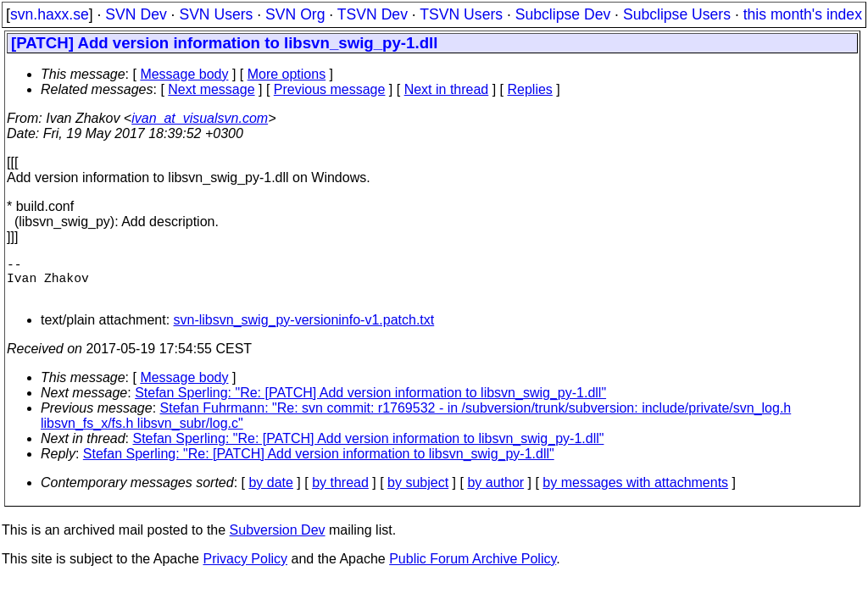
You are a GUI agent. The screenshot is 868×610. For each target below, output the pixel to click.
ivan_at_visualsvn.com (200, 118)
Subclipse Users (677, 14)
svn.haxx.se (50, 14)
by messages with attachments (635, 493)
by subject (418, 493)
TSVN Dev (373, 14)
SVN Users (216, 14)
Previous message (330, 89)
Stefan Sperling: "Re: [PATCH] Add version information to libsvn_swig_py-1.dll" (370, 403)
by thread (340, 493)
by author (495, 493)
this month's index (803, 14)
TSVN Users (461, 14)
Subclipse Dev (563, 14)
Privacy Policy (245, 569)
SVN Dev (136, 14)
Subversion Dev (278, 540)
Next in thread (447, 89)
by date (270, 493)
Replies (530, 89)
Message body (184, 74)
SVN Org (295, 14)
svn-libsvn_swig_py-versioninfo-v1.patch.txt (304, 330)
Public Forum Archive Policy (473, 569)
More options (287, 74)
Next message (211, 89)
